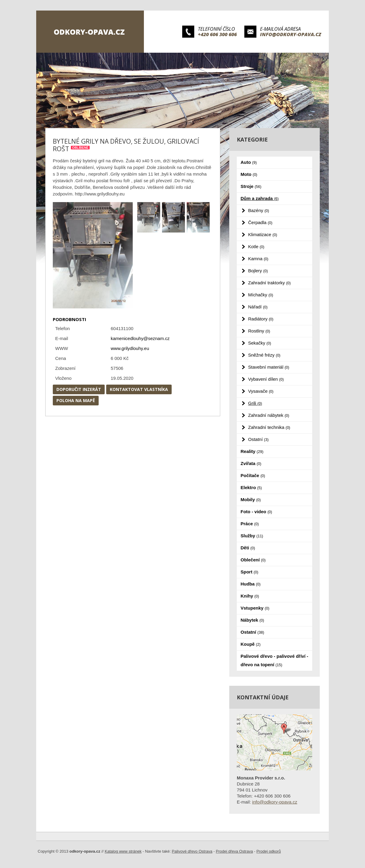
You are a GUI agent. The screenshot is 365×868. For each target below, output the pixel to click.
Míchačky (261, 295)
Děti (248, 548)
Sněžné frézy (264, 355)
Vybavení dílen (266, 379)
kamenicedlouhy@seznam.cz (140, 338)
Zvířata (251, 463)
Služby (252, 536)
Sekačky (260, 343)
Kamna (258, 259)
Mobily (251, 500)
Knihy (250, 596)
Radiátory (261, 319)
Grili (255, 403)
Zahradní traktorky (270, 283)
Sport (250, 572)
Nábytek (252, 620)
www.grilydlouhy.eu (130, 348)
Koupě (251, 644)
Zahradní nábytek (269, 415)
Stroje (251, 186)
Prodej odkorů (269, 851)
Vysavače (261, 391)
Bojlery (258, 271)
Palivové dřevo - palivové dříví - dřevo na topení (275, 660)
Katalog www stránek (123, 851)
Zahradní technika (269, 427)
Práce (250, 524)
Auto (249, 162)
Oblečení (253, 560)
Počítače (253, 475)
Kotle (256, 247)
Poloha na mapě (76, 400)
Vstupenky (255, 608)
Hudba (251, 584)
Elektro (251, 487)
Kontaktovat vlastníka (139, 389)
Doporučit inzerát (79, 389)
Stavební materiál (269, 367)
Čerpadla (260, 222)
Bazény (259, 210)
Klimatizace (263, 234)
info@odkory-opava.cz (291, 34)
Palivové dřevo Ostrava (192, 851)
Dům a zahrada (260, 198)
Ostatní (259, 439)
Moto (249, 174)
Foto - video (256, 512)
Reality (252, 451)
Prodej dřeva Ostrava (235, 851)
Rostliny (259, 331)
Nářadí (258, 307)
